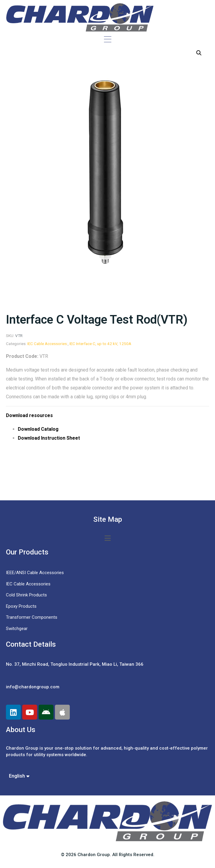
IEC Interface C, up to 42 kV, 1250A (100, 344)
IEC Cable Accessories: (48, 344)
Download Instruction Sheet (49, 438)
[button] (199, 53)
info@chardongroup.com (33, 687)
